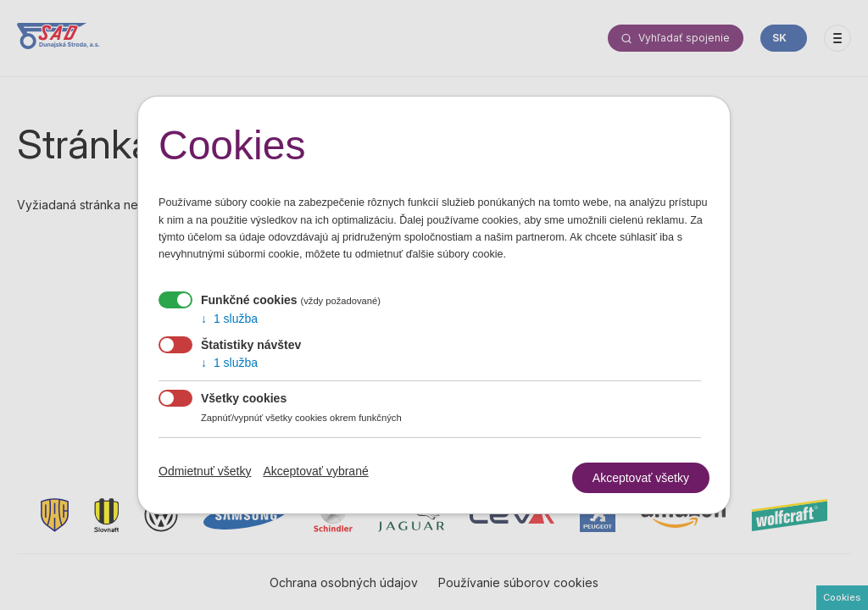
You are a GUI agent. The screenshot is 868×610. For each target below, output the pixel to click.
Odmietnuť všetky (205, 471)
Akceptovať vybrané (315, 471)
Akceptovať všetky (641, 478)
